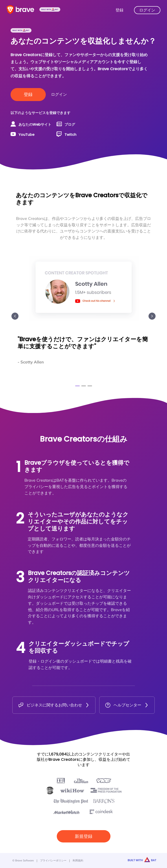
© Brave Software (23, 860)
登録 (28, 94)
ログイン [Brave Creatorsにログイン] (147, 10)
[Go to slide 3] (90, 386)
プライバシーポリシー (53, 860)
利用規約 (78, 860)
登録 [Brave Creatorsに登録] (119, 10)
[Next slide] (152, 316)
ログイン (59, 94)
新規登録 (84, 836)
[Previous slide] (15, 316)
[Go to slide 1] (77, 386)
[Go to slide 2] (84, 386)
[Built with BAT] (50, 10)
